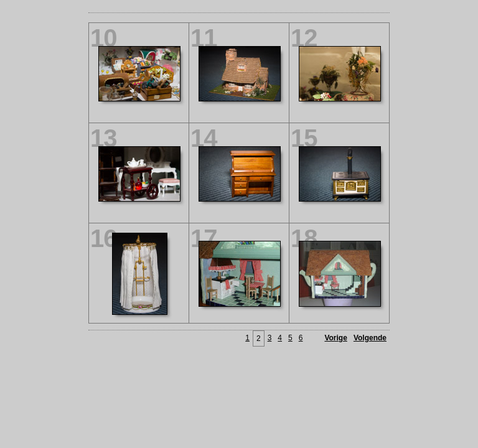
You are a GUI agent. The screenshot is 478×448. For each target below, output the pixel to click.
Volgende (370, 338)
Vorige (335, 338)
